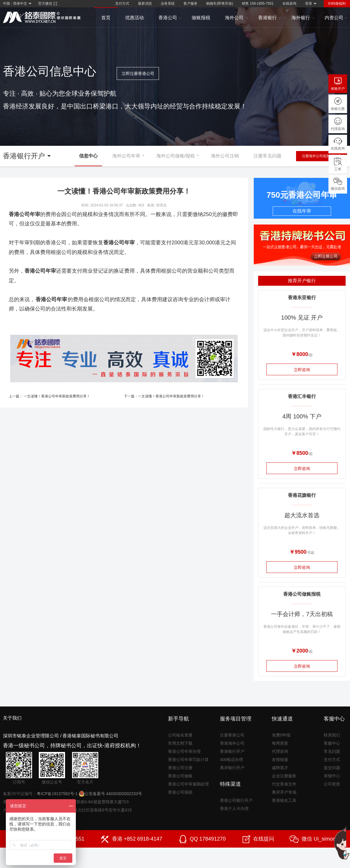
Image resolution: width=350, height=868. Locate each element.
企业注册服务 (284, 776)
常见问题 (332, 751)
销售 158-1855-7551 (258, 3)
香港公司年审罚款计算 (188, 760)
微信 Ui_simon (318, 839)
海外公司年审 (126, 156)
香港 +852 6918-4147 (137, 839)
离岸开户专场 (284, 792)
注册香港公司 (232, 735)
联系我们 (332, 735)
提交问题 (332, 768)
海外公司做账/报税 (176, 156)
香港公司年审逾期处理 (188, 784)
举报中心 (332, 776)
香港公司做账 (180, 776)
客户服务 (190, 3)
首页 (106, 18)
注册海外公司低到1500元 (322, 156)
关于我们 (12, 718)
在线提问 (264, 839)
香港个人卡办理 (234, 809)
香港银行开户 (232, 751)
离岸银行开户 (232, 768)
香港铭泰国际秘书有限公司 (90, 736)
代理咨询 (280, 751)
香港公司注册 (180, 768)
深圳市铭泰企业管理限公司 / (32, 736)
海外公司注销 (225, 156)
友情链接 (280, 760)
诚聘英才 (280, 768)
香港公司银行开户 (236, 800)
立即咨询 (302, 370)
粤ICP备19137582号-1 (57, 794)
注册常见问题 (267, 156)
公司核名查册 (180, 735)
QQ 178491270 (208, 839)
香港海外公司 (232, 743)
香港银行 (270, 18)
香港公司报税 (180, 792)
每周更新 (280, 743)
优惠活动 (134, 18)
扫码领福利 (337, 3)
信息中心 (88, 156)
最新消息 (145, 3)
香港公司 (170, 18)
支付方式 (122, 3)
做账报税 (201, 18)
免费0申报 (281, 735)
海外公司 (237, 18)
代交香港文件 (284, 784)
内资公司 (336, 18)
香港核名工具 (284, 800)
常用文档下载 (180, 743)
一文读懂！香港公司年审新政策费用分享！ (57, 396)
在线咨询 (289, 3)
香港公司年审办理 (184, 751)
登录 (309, 3)
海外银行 (303, 18)
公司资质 (332, 784)
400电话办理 (231, 760)
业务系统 (168, 3)
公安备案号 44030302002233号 (110, 794)
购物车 (220, 3)
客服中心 (332, 743)
